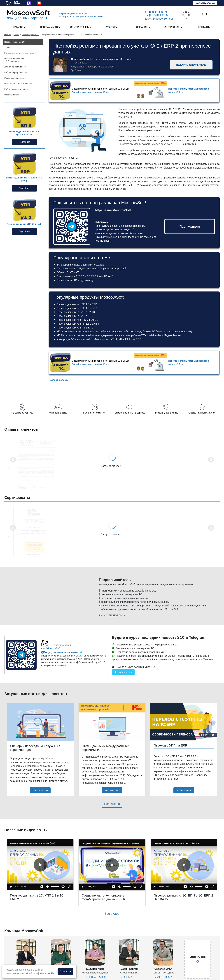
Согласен (65, 972)
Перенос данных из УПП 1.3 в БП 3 (77, 308)
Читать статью (40, 790)
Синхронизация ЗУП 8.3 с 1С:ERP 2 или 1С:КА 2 (85, 276)
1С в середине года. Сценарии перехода (80, 265)
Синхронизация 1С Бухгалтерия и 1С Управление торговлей (92, 269)
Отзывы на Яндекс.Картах (202, 413)
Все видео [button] (112, 914)
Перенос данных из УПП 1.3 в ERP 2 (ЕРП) (24, 179)
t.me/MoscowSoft (51, 648)
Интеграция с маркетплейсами (19, 84)
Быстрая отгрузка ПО (94, 413)
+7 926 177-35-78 (129, 977)
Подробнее (24, 142)
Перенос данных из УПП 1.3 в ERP (77, 304)
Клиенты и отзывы (58, 413)
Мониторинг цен (12, 95)
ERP (139, 339)
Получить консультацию (191, 65)
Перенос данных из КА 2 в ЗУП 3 (76, 312)
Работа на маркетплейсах (16, 89)
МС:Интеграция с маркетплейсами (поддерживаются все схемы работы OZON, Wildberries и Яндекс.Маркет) (120, 335)
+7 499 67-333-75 (163, 977)
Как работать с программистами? (20, 53)
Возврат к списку (58, 380)
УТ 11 (114, 339)
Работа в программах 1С (16, 72)
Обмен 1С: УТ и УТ (68, 272)
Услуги (7, 47)
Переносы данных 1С (75, 13)
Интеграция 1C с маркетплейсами (81, 17)
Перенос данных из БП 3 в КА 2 (75, 328)
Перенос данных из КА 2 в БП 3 (75, 316)
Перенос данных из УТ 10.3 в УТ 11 (77, 320)
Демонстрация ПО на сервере (130, 413)
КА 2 (128, 339)
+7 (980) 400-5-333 (95, 977)
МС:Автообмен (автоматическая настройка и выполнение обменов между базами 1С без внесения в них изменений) (124, 332)
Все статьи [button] (112, 804)
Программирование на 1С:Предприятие (15, 60)
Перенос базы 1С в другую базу (75, 280)
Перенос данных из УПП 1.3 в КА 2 (24, 224)
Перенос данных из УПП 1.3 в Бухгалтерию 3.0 (24, 133)
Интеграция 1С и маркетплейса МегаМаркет (82, 339)
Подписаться (190, 227)
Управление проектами (15, 78)
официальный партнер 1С (28, 18)
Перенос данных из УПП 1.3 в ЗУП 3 (78, 324)
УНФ (121, 339)
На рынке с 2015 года (22, 413)
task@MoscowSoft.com (160, 19)
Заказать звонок (205, 3)
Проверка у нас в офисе (166, 413)
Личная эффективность (15, 67)
